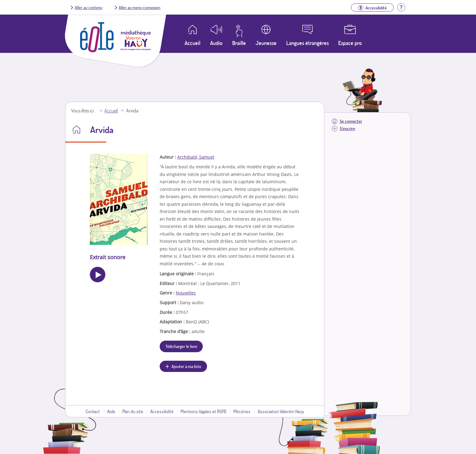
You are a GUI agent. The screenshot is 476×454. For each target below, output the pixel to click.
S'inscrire (347, 128)
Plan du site (133, 411)
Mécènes (242, 411)
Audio (216, 43)
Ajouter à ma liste (186, 366)
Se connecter (351, 121)
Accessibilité (162, 411)
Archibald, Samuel (196, 157)
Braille (239, 43)
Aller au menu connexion (139, 7)
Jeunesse (266, 43)
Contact (93, 411)
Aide (111, 411)
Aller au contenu (88, 7)
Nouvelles (186, 293)
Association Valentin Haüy (281, 411)
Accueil (111, 111)
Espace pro (350, 43)
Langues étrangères (308, 43)
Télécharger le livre (181, 346)
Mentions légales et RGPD (204, 411)
